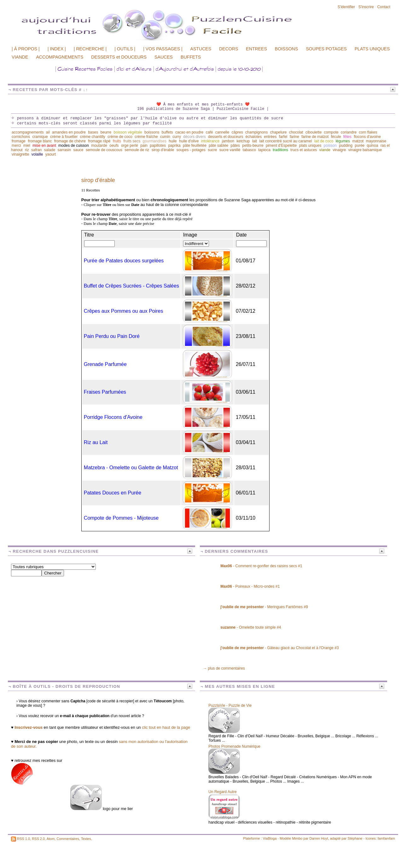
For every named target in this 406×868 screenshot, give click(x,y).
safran (36, 150)
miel (27, 146)
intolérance (210, 141)
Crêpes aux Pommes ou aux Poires (124, 311)
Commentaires (68, 839)
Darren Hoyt (319, 838)
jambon (228, 141)
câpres (237, 132)
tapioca (264, 150)
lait (255, 141)
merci (16, 146)
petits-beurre (253, 146)
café (209, 132)
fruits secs (132, 141)
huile (173, 141)
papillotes (158, 146)
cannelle (222, 132)
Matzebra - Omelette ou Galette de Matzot (131, 468)
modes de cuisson (74, 146)
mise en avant (44, 146)
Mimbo (297, 838)
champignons (256, 132)
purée (360, 146)
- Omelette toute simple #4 (251, 627)
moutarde (99, 146)
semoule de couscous (104, 150)
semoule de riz (137, 150)
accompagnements (28, 132)
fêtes (347, 137)
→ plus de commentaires (224, 668)
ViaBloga (270, 838)
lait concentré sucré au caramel (286, 141)
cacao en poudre (189, 132)
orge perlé (130, 146)
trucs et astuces (304, 150)
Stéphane (355, 838)
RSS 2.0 (38, 839)
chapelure (278, 132)
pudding (346, 146)
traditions (280, 150)
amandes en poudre (69, 132)
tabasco (249, 150)
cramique (40, 137)
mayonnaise (376, 141)
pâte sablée (218, 146)
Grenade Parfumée (105, 364)
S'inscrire (366, 7)
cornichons (21, 137)
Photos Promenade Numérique (234, 746)
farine (294, 137)
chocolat (296, 132)
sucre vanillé (230, 150)
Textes (86, 839)
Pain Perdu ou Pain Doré (112, 336)
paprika (174, 146)
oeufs (114, 146)
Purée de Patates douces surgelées (124, 261)
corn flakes (368, 132)
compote (331, 132)
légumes (343, 141)
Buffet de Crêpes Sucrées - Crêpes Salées (131, 286)
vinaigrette (20, 154)
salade (50, 150)
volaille (37, 154)
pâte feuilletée (195, 146)
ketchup (243, 141)
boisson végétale (128, 132)
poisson (330, 146)
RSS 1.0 (23, 839)
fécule (336, 137)
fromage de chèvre (70, 141)
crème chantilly (93, 137)
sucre (212, 150)
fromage (19, 141)
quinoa (373, 146)
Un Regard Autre (222, 792)
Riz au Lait (96, 442)
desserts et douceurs (226, 137)
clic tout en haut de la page (166, 727)
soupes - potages (191, 150)
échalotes (254, 137)
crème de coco (120, 137)
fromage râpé (99, 141)
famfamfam (386, 838)
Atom (51, 839)
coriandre (349, 132)
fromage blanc (40, 141)
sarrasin (64, 150)
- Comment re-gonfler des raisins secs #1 (261, 566)
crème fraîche (146, 137)
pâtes (235, 146)
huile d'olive (189, 141)
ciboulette (313, 132)
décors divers (194, 137)
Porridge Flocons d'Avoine (113, 417)
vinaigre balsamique (365, 150)
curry (177, 137)
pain (144, 146)
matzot (358, 141)
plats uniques (310, 146)
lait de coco (324, 141)
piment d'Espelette (281, 146)
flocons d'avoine (367, 137)
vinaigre (339, 150)
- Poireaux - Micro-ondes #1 (250, 586)
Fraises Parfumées (105, 392)
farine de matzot (315, 137)
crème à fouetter (64, 137)
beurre (106, 132)
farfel (283, 137)
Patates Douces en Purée (113, 493)
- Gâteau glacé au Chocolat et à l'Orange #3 (279, 648)
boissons (152, 132)
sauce (78, 150)
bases (93, 132)
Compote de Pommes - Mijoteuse (121, 518)
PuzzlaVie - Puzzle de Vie (230, 705)
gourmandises (155, 141)
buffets (167, 132)
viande (325, 150)
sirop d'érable (163, 150)
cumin (165, 137)
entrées (270, 137)
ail (48, 132)
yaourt (51, 154)
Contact (384, 7)
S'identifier (346, 7)
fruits (117, 141)
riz (27, 150)
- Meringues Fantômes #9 (264, 607)
